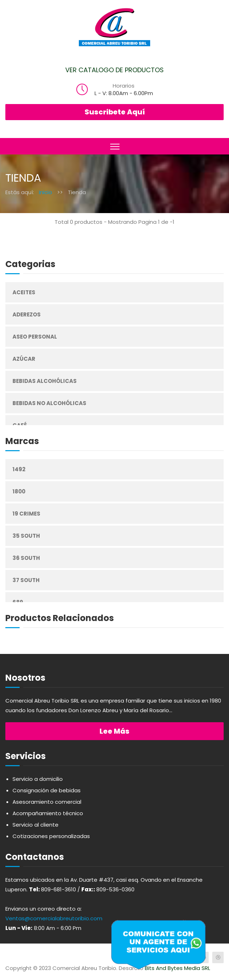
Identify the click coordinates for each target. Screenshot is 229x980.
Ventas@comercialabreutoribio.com (54, 918)
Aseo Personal (35, 337)
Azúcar (24, 359)
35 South (26, 536)
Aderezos (27, 314)
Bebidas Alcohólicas (45, 381)
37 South (26, 580)
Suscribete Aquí (115, 112)
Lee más (114, 731)
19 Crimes (26, 514)
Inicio (45, 192)
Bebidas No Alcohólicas (49, 403)
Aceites (24, 292)
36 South (26, 558)
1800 (19, 491)
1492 (19, 469)
